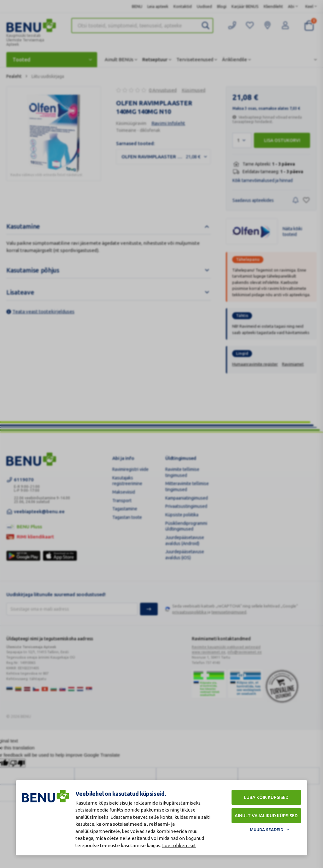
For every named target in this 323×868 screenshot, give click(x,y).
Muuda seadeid (267, 830)
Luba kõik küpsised (266, 797)
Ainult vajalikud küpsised (266, 816)
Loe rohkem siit (179, 845)
